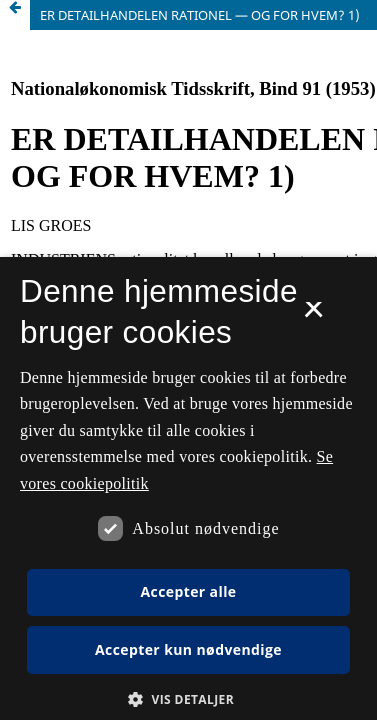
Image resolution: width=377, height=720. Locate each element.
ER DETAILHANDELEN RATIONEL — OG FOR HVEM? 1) (200, 15)
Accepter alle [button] (188, 591)
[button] (188, 699)
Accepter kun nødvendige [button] (188, 649)
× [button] (313, 316)
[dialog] (188, 488)
